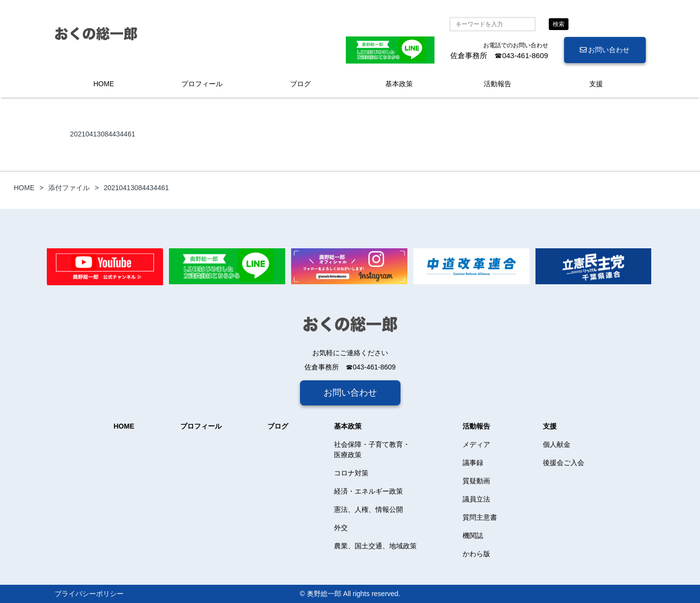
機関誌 (473, 536)
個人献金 (557, 444)
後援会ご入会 (564, 463)
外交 (341, 528)
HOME (104, 84)
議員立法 (476, 499)
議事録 (473, 463)
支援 (596, 84)
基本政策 (399, 84)
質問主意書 (480, 517)
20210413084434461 (102, 134)
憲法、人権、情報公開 (368, 509)
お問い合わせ (605, 50)
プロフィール (202, 84)
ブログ (300, 84)
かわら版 (476, 554)
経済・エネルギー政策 (368, 491)
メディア (476, 444)
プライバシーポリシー (89, 594)
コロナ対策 (351, 473)
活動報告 (498, 84)
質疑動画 (476, 481)
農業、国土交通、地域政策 (375, 546)
